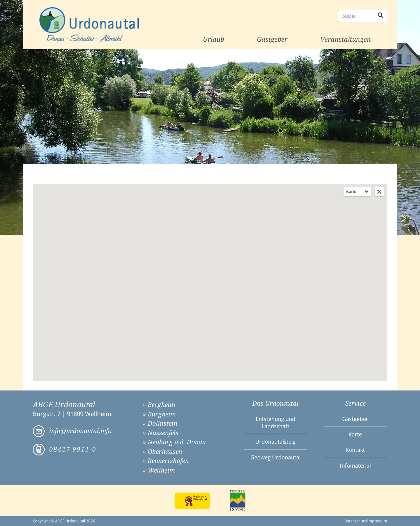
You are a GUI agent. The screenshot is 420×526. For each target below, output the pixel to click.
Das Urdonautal (275, 403)
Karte (351, 192)
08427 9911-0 (73, 449)
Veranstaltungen (346, 39)
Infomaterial (355, 466)
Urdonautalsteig (275, 442)
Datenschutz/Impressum (366, 521)
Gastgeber (272, 39)
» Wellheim (159, 470)
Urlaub (213, 39)
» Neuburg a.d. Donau (174, 442)
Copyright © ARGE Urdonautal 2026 (64, 521)
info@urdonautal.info (80, 431)
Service (355, 403)
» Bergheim (159, 405)
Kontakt (355, 450)
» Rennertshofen (166, 461)
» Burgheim (159, 414)
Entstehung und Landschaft (275, 423)
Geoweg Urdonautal (275, 457)
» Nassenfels (161, 433)
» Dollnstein (160, 423)
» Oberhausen (162, 452)
